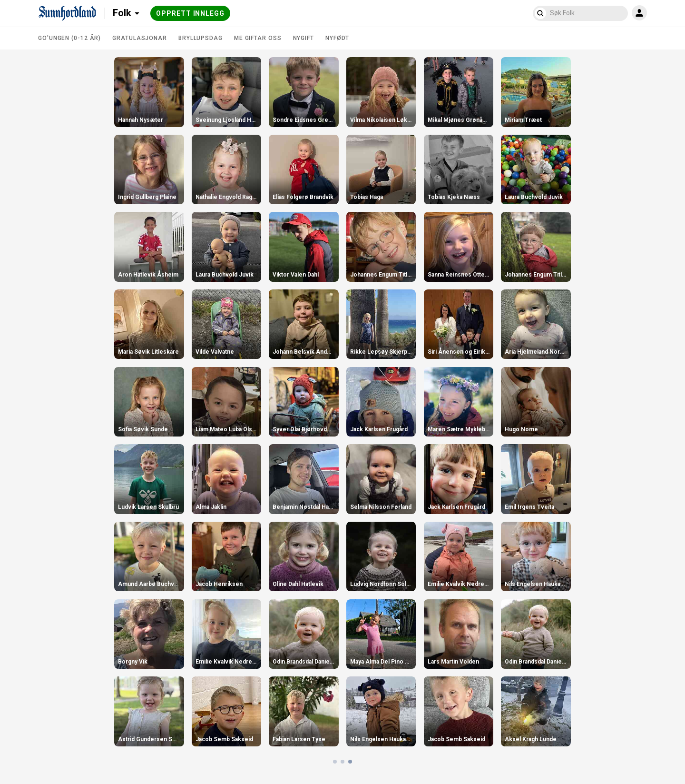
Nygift (303, 38)
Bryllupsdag (201, 38)
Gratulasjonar (140, 38)
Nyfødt (337, 38)
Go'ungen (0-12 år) (69, 38)
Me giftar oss (258, 38)
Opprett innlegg (190, 13)
